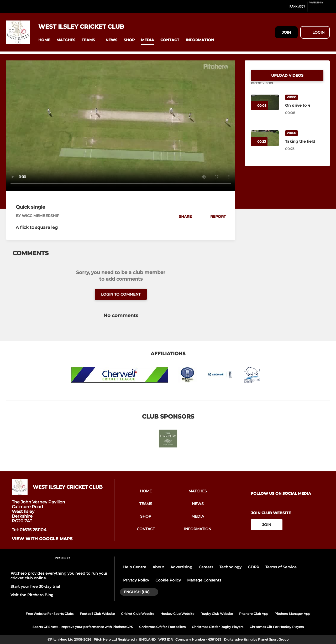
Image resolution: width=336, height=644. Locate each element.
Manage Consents (204, 580)
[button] (44, 40)
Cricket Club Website (138, 614)
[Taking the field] (304, 148)
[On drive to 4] (304, 112)
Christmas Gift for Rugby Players (218, 627)
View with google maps (42, 539)
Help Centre (135, 567)
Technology (230, 567)
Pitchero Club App (254, 614)
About (158, 567)
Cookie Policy (168, 580)
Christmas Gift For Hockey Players (277, 627)
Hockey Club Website (177, 614)
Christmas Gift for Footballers (162, 627)
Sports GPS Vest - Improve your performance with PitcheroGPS (83, 627)
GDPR (253, 567)
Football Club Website (97, 614)
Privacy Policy (136, 580)
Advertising (181, 567)
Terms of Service (281, 567)
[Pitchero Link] (319, 9)
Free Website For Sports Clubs (50, 614)
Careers (206, 567)
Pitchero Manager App (292, 614)
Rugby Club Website (217, 614)
